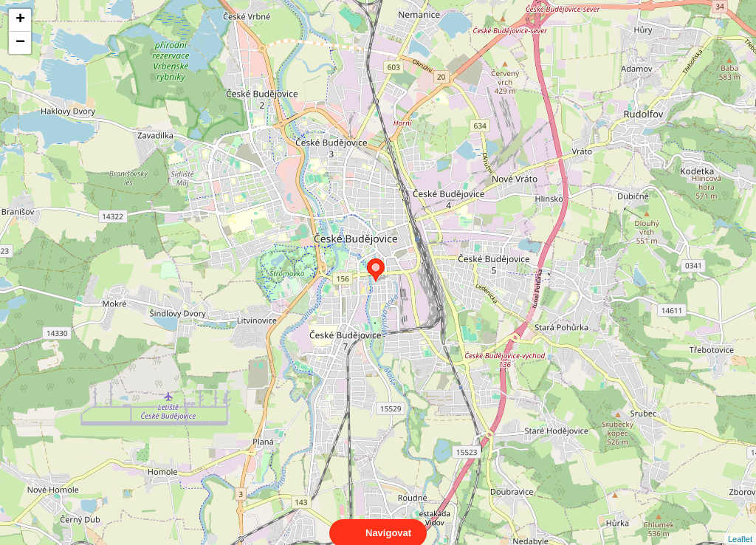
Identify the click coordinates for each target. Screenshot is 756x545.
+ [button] (20, 20)
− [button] (20, 43)
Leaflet (740, 526)
